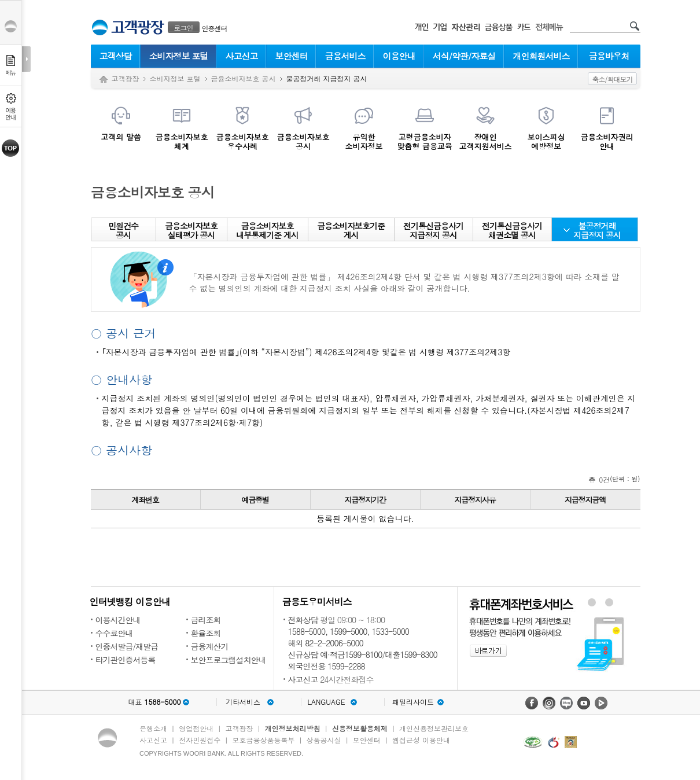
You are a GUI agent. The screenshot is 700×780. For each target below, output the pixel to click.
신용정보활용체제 (360, 728)
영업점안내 (196, 728)
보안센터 (292, 56)
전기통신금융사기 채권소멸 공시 (512, 230)
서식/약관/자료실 (464, 56)
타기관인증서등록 (126, 660)
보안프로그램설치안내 (229, 660)
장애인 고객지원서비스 (486, 141)
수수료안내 (114, 633)
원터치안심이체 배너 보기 (609, 602)
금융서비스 (345, 56)
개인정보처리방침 (293, 728)
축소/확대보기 (612, 79)
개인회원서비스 (541, 56)
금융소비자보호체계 (182, 141)
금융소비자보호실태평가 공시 (191, 230)
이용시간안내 (118, 620)
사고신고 (242, 56)
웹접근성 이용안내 (421, 740)
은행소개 (153, 728)
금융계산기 (210, 646)
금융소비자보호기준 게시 (351, 230)
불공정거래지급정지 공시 (597, 230)
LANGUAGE (326, 702)
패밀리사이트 (413, 702)
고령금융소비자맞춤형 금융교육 (424, 141)
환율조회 (206, 633)
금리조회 (206, 620)
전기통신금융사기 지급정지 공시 (433, 230)
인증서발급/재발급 (127, 646)
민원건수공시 (123, 230)
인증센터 (215, 28)
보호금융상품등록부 (263, 740)
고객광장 (126, 78)
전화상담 (303, 620)
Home (104, 80)
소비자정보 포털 (178, 56)
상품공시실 (324, 740)
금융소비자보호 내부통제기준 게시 (267, 230)
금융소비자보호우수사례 (243, 141)
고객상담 (116, 56)
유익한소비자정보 (364, 141)
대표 (154, 702)
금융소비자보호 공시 (244, 78)
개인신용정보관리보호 (434, 728)
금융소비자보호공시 (303, 141)
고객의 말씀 (121, 137)
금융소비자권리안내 (607, 141)
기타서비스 (243, 702)
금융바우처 (609, 56)
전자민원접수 (200, 740)
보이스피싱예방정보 (546, 141)
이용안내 (399, 56)
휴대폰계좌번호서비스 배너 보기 (591, 602)
